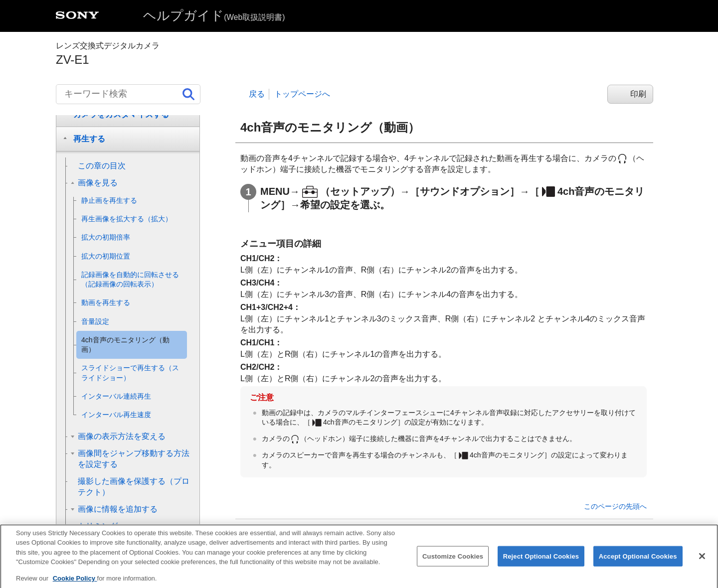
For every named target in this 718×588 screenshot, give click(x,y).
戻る (257, 94)
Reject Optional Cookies (541, 563)
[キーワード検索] (128, 94)
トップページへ (302, 94)
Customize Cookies (453, 563)
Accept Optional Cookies (638, 563)
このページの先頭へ (615, 506)
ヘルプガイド (214, 15)
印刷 (638, 94)
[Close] (702, 563)
